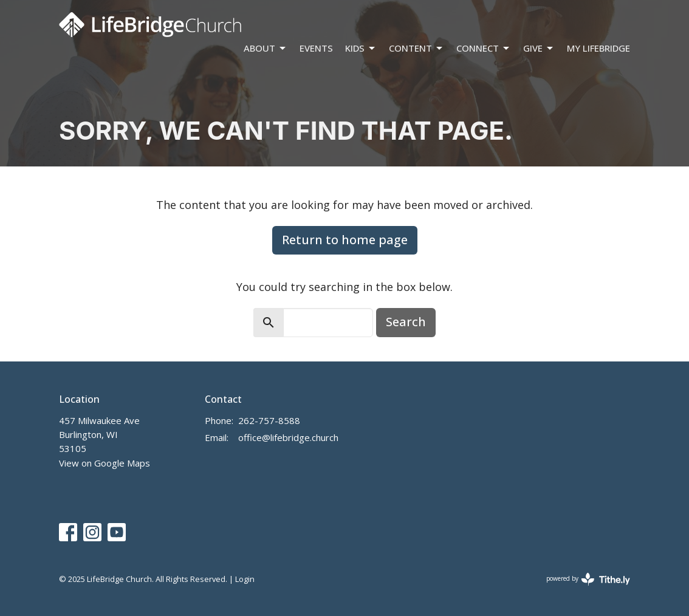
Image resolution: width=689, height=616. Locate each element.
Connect (484, 48)
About (266, 48)
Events (316, 48)
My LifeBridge (598, 48)
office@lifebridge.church (288, 437)
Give (539, 48)
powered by (588, 579)
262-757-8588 (269, 420)
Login (245, 579)
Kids (361, 48)
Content (416, 48)
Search (406, 322)
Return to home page (345, 240)
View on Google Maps (105, 463)
